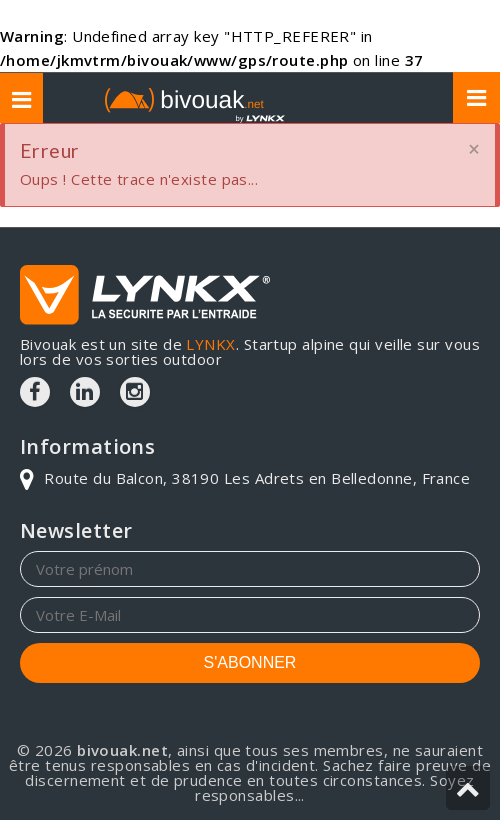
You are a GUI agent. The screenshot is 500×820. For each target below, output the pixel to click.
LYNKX (210, 344)
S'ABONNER (250, 662)
